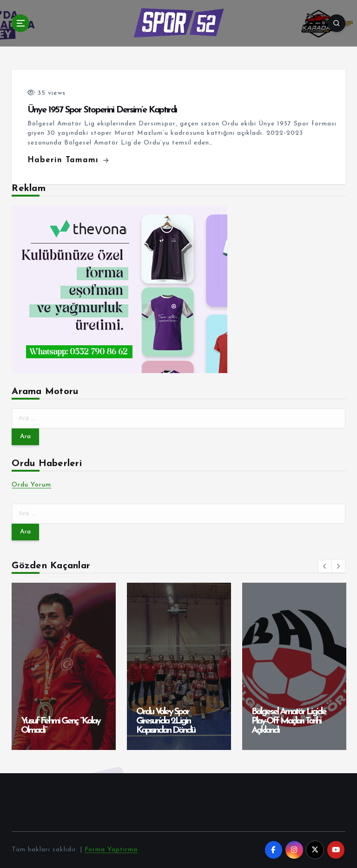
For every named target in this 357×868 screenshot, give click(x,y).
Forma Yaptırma (111, 850)
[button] (325, 566)
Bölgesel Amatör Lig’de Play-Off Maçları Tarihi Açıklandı (289, 721)
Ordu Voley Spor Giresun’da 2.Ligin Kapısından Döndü (165, 721)
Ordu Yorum (31, 485)
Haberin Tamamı (68, 160)
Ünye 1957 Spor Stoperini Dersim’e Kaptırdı (102, 110)
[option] (64, 666)
